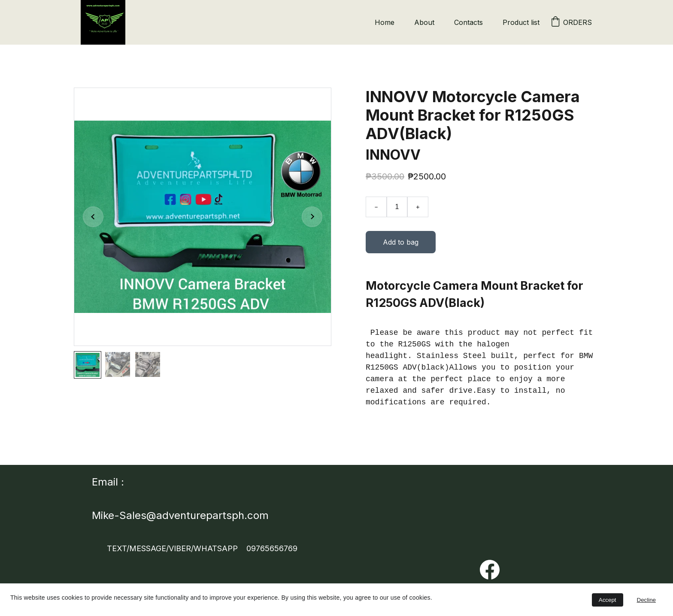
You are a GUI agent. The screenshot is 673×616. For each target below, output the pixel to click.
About (424, 22)
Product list (521, 22)
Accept (608, 600)
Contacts (468, 22)
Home (385, 22)
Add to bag (401, 244)
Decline (646, 600)
